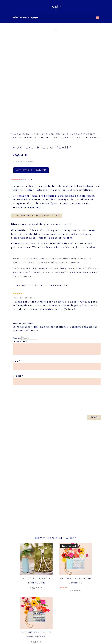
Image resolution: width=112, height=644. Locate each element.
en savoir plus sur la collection (37, 216)
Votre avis (20, 342)
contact (82, 619)
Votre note (17, 338)
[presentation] (33, 394)
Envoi (94, 417)
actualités (80, 622)
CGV (70, 619)
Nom (16, 361)
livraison (28, 619)
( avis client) (27, 179)
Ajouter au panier (31, 170)
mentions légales (51, 619)
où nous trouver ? (34, 622)
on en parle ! (60, 622)
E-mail (18, 376)
